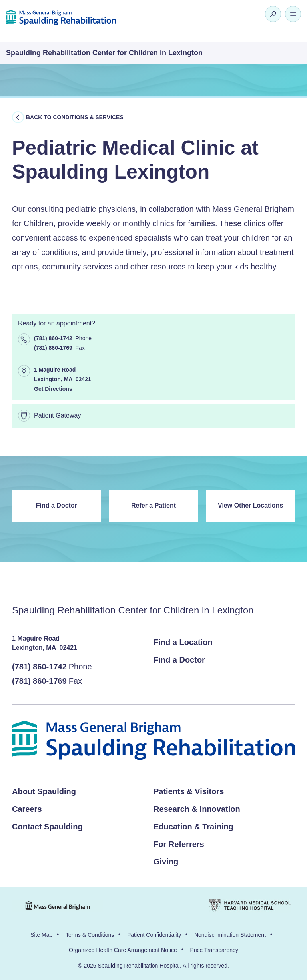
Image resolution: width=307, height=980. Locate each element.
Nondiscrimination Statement (230, 935)
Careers (27, 809)
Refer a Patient (153, 505)
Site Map (41, 935)
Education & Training (193, 827)
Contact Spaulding (47, 827)
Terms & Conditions (90, 935)
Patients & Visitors (189, 791)
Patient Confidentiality (154, 935)
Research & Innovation (197, 809)
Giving (166, 862)
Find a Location (183, 642)
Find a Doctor (57, 505)
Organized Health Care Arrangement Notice (123, 950)
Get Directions (53, 389)
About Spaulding (44, 791)
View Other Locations (250, 505)
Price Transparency (214, 950)
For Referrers (179, 844)
